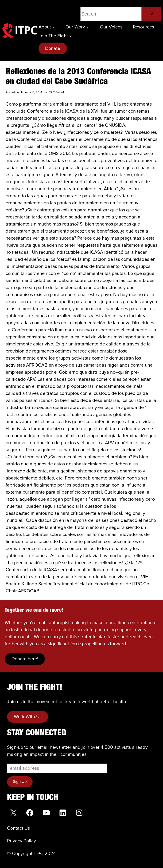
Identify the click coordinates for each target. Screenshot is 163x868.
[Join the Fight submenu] (70, 36)
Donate (53, 48)
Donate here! (25, 659)
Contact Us (18, 828)
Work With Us (28, 717)
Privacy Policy (21, 841)
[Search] (151, 14)
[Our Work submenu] (88, 27)
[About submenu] (54, 27)
